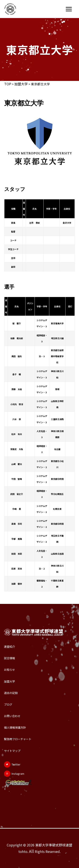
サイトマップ (12, 751)
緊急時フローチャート (18, 739)
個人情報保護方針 (15, 727)
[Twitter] (12, 764)
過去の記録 (11, 693)
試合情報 (9, 658)
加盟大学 (21, 84)
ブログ (8, 704)
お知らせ (9, 670)
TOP (8, 84)
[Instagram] (14, 774)
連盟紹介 (9, 647)
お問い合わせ (12, 716)
